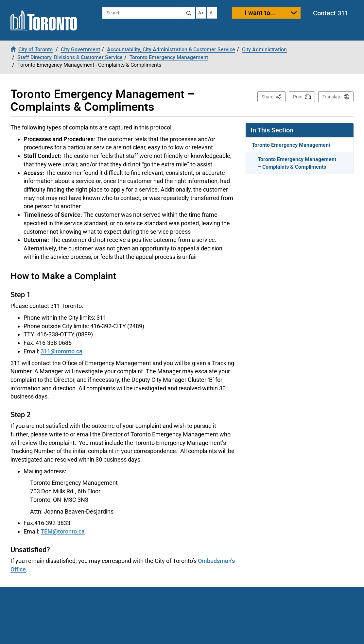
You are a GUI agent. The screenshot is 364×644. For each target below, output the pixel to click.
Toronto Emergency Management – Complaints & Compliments (297, 163)
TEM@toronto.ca (63, 531)
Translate (332, 97)
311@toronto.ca (61, 351)
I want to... (260, 13)
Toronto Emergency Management (291, 145)
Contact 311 (331, 13)
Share (274, 96)
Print (298, 97)
